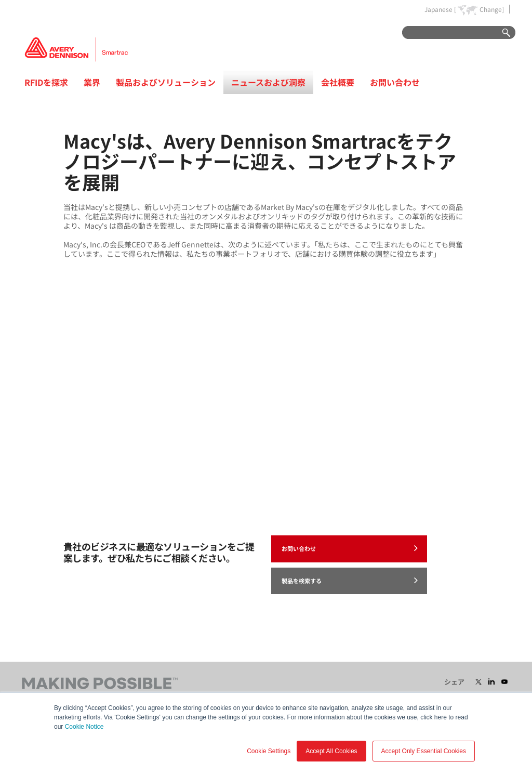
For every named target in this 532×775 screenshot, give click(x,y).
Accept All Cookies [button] (331, 751)
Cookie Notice (84, 727)
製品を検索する (350, 580)
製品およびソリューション (166, 82)
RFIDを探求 (46, 82)
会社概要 (338, 82)
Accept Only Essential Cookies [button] (424, 751)
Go (501, 33)
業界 (92, 82)
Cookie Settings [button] (269, 751)
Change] (492, 9)
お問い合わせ (395, 82)
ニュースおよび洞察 (268, 82)
